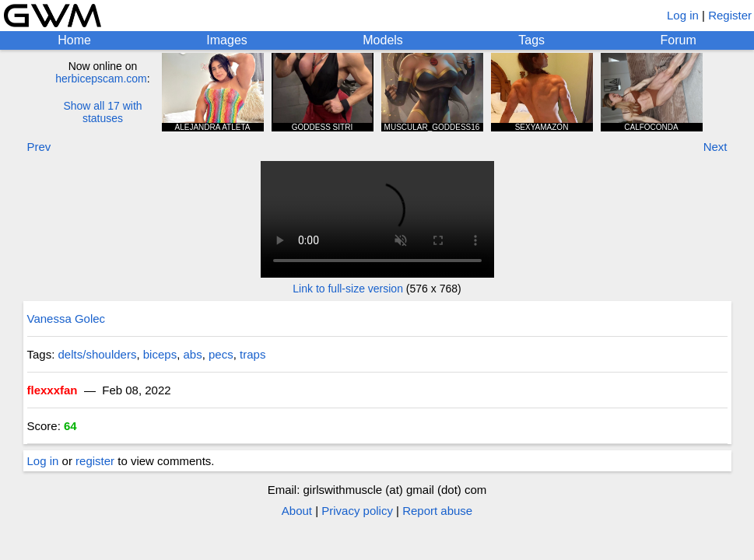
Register (730, 15)
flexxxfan (53, 390)
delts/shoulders (98, 354)
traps (253, 354)
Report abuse (437, 511)
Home (74, 40)
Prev (39, 147)
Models (383, 40)
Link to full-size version (348, 289)
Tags (531, 40)
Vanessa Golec (67, 318)
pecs (221, 354)
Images (226, 40)
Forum (679, 40)
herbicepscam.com (101, 79)
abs (192, 354)
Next (715, 147)
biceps (160, 354)
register (95, 461)
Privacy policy (357, 511)
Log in (683, 15)
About (297, 511)
